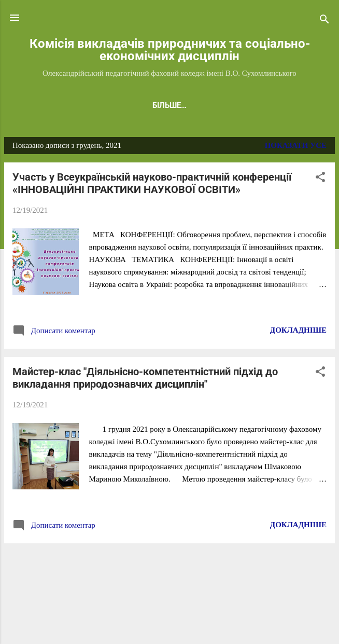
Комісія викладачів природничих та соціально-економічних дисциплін (170, 50)
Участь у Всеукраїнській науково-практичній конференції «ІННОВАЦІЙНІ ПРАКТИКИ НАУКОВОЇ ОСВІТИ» (152, 185)
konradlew (214, 624)
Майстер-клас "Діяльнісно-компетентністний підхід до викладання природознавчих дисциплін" (145, 380)
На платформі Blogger (169, 604)
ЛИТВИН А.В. (191, 105)
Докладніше (298, 332)
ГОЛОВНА (68, 105)
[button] (320, 181)
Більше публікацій (169, 565)
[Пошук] (324, 21)
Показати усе (296, 147)
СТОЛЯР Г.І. (127, 105)
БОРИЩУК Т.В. (262, 105)
